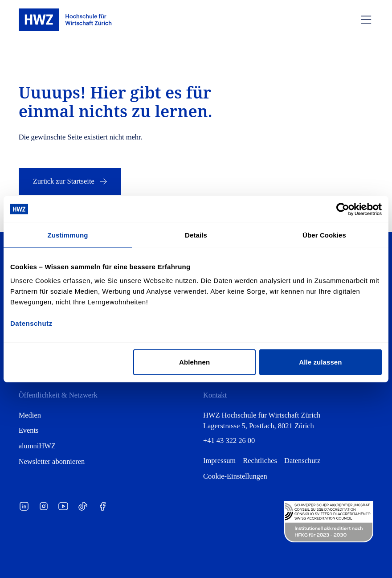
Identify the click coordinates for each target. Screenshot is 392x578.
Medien (30, 415)
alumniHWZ (37, 446)
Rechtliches (260, 461)
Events (29, 430)
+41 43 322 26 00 (229, 441)
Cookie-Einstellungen (235, 476)
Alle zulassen (320, 362)
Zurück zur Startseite (71, 181)
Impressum (219, 461)
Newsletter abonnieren (52, 461)
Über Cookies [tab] (324, 235)
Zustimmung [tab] (68, 235)
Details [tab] (196, 235)
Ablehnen (194, 362)
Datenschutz (302, 461)
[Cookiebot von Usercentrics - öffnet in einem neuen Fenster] (343, 209)
